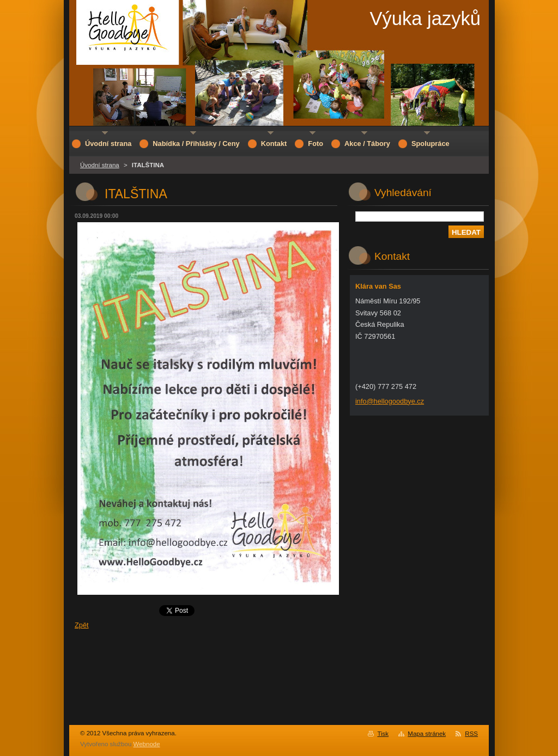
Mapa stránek (427, 734)
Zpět (82, 625)
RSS (471, 734)
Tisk (383, 734)
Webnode (147, 744)
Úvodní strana (100, 165)
